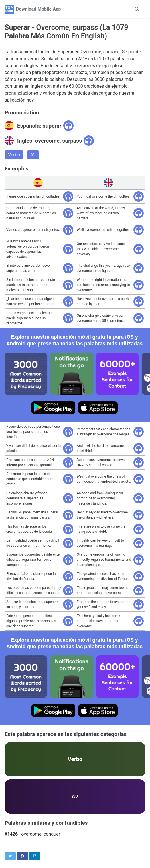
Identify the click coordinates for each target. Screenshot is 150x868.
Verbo (14, 155)
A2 (33, 155)
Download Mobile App (39, 9)
